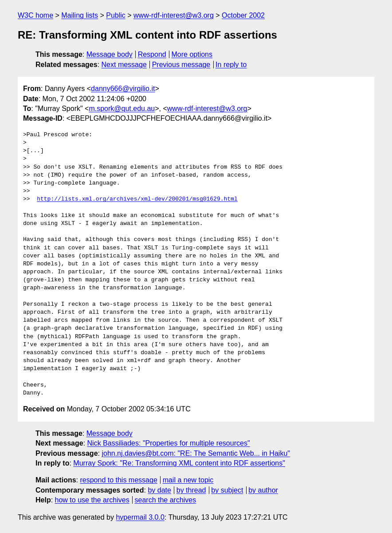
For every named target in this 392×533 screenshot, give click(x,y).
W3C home (35, 15)
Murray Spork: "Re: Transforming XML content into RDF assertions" (179, 463)
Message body (110, 54)
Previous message (181, 65)
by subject (227, 490)
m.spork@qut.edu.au (122, 109)
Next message (124, 65)
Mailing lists (80, 15)
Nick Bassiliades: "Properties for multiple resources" (169, 443)
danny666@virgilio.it (123, 89)
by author (263, 490)
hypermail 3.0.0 (140, 517)
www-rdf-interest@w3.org (174, 15)
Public (116, 15)
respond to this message (118, 480)
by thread (191, 490)
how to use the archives (92, 500)
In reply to (231, 65)
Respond (152, 54)
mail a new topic (188, 480)
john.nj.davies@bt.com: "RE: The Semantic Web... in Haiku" (196, 453)
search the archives (166, 500)
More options (192, 54)
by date (159, 490)
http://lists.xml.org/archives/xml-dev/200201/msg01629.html (137, 199)
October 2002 (243, 15)
